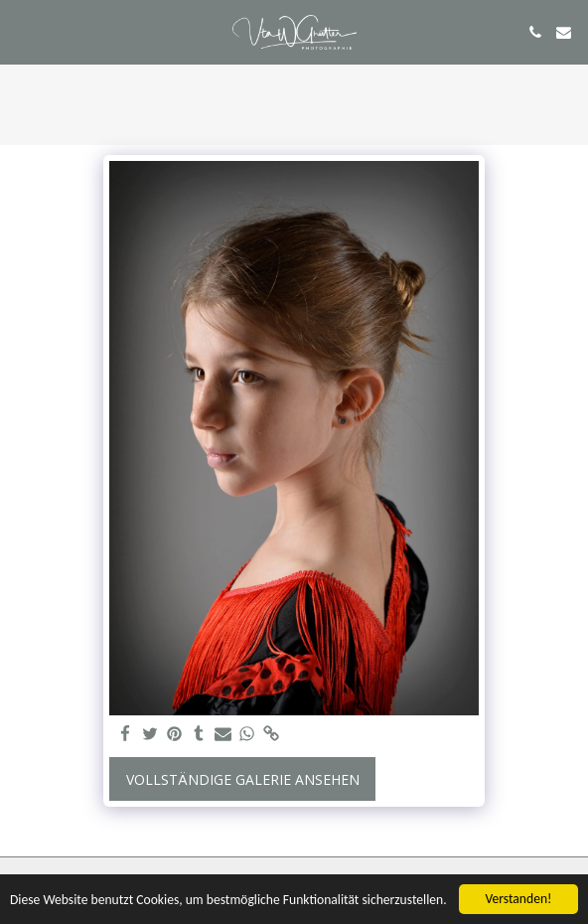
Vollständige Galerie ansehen (243, 779)
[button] (22, 31)
